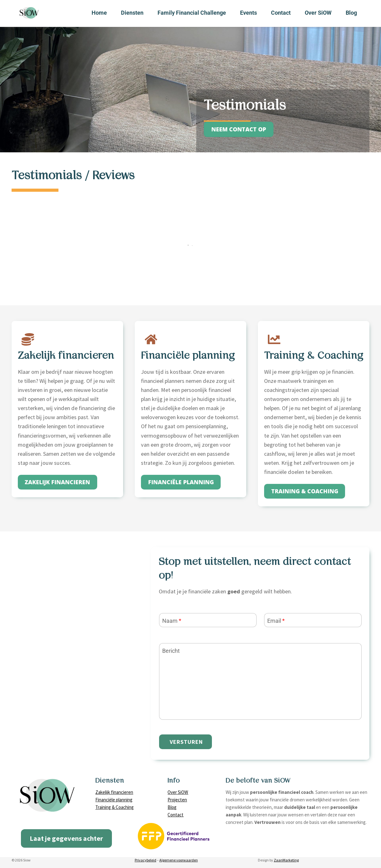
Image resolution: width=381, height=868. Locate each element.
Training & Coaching (115, 807)
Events (248, 13)
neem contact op (239, 129)
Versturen (186, 742)
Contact (281, 13)
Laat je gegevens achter (66, 838)
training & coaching (305, 491)
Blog (351, 13)
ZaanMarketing (286, 860)
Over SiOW (318, 13)
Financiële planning (181, 482)
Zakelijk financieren (114, 792)
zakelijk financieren (57, 482)
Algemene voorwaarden (179, 860)
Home (99, 13)
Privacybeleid (145, 860)
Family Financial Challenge (192, 13)
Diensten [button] (132, 13)
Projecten (177, 800)
